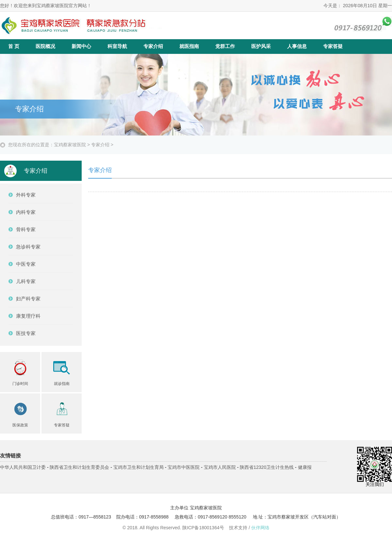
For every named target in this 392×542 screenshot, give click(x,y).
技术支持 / (249, 528)
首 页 (14, 46)
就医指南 (189, 46)
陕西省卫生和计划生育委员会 (79, 467)
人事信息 (297, 46)
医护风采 (261, 46)
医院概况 (45, 46)
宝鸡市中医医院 (184, 467)
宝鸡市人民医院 (220, 467)
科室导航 (117, 46)
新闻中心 (81, 46)
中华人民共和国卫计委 (23, 467)
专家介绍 (153, 46)
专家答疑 (333, 46)
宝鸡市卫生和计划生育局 (139, 467)
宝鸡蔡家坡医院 (70, 145)
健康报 (305, 467)
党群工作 (225, 46)
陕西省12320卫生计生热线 (267, 467)
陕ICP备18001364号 (203, 528)
